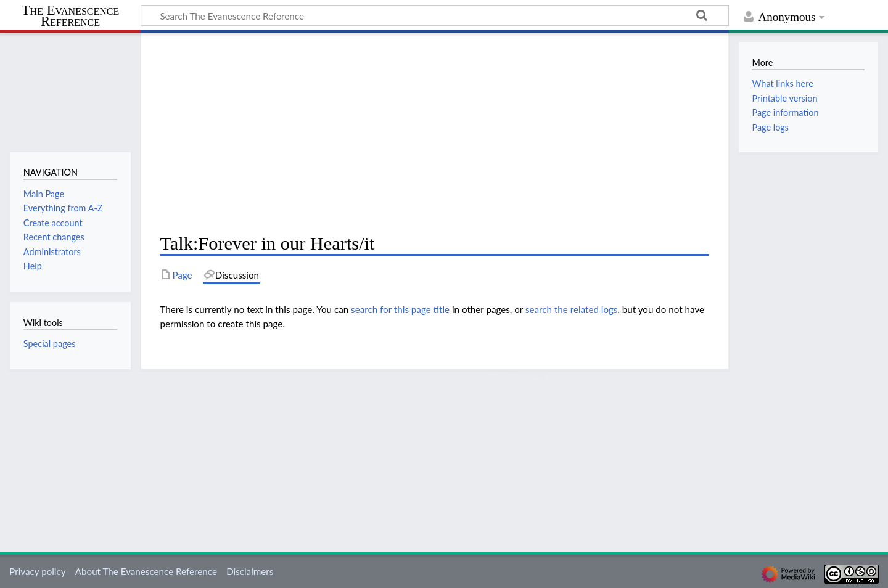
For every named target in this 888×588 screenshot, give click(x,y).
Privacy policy (37, 571)
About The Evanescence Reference (146, 571)
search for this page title (400, 309)
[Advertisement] (434, 133)
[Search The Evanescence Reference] (435, 15)
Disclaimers (250, 571)
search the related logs (572, 309)
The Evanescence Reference (71, 16)
